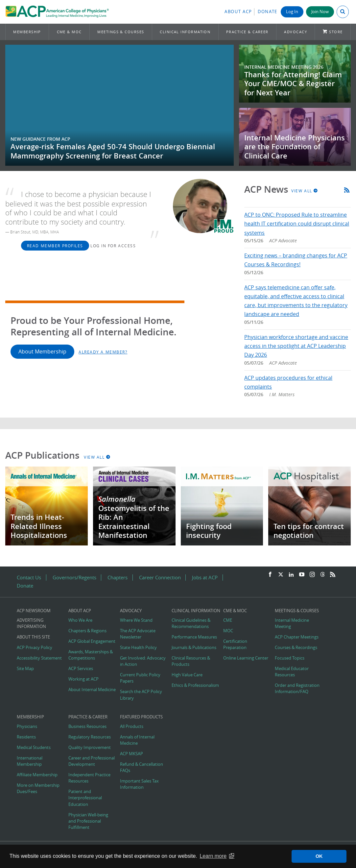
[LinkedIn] (291, 575)
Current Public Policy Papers (140, 678)
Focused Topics (290, 658)
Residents (26, 737)
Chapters (118, 578)
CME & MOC (69, 32)
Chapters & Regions (87, 631)
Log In (292, 12)
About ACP (238, 12)
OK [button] (319, 856)
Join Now (320, 12)
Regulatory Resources (90, 737)
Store (336, 32)
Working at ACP (83, 679)
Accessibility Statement (39, 658)
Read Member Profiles (55, 246)
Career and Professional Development (92, 761)
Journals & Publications (194, 648)
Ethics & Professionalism (195, 685)
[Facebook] (270, 575)
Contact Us (29, 578)
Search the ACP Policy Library (141, 695)
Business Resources (87, 726)
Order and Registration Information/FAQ (297, 688)
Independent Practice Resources (89, 778)
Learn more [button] (213, 856)
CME (228, 620)
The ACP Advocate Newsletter (138, 634)
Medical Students (34, 747)
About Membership (42, 351)
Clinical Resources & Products (191, 661)
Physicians (27, 726)
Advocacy (296, 32)
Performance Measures (194, 637)
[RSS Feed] (333, 575)
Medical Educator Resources (292, 672)
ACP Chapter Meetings (297, 637)
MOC (228, 631)
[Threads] (322, 575)
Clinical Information (185, 32)
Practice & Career (247, 32)
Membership (27, 32)
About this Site (33, 637)
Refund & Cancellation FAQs (142, 767)
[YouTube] (302, 575)
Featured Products (141, 717)
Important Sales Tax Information (139, 784)
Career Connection (160, 578)
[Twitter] (281, 575)
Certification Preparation (235, 644)
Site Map (25, 669)
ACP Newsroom (34, 611)
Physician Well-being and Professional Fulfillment (88, 821)
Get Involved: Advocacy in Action (143, 661)
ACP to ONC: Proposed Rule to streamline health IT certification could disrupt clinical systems (297, 224)
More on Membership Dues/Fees (38, 788)
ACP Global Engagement (92, 641)
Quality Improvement (90, 747)
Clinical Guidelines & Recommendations (191, 623)
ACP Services (81, 669)
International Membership (30, 761)
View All (305, 191)
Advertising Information (31, 623)
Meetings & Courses (121, 32)
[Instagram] (312, 575)
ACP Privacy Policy (35, 648)
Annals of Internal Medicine (137, 740)
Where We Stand (136, 620)
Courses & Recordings (296, 648)
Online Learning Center (246, 658)
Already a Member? (103, 352)
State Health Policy (138, 648)
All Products (132, 726)
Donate (268, 12)
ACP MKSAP (131, 754)
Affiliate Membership (37, 775)
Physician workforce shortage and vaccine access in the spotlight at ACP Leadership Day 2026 (296, 346)
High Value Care (187, 675)
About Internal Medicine (92, 690)
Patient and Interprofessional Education (85, 798)
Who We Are (80, 620)
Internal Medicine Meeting (292, 623)
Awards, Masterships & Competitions (91, 655)
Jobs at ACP (205, 578)
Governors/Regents (74, 578)
